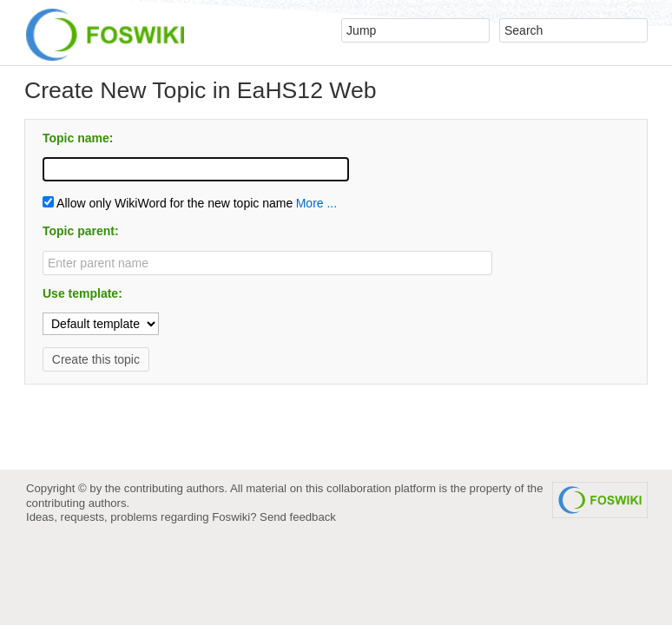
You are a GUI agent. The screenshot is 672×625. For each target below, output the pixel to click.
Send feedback (298, 517)
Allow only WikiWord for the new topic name (168, 203)
